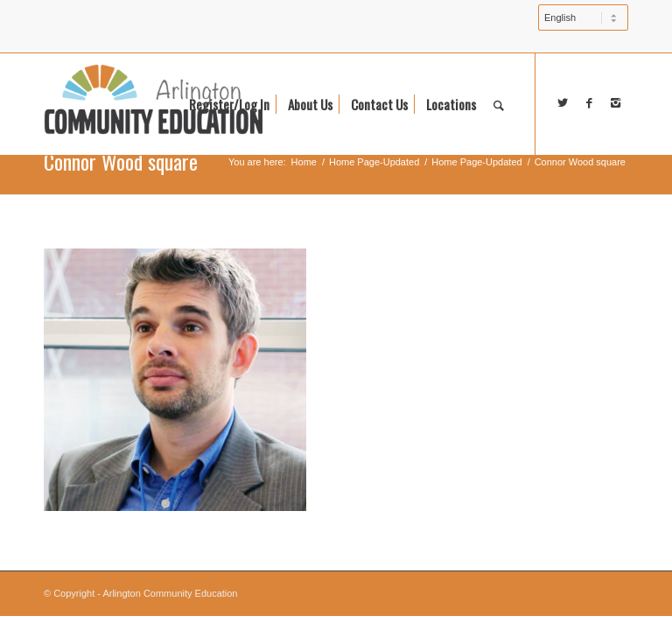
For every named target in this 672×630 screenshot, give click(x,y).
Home (304, 162)
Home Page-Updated (374, 162)
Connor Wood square (121, 161)
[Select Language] (583, 17)
